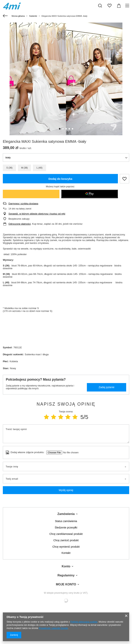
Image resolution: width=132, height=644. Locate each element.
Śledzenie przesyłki (66, 528)
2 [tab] (63, 129)
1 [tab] (60, 129)
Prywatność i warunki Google (53, 628)
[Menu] (128, 6)
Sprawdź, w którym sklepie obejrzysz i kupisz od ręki (37, 214)
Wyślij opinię (66, 490)
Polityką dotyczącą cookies (84, 622)
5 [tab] (72, 129)
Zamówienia (66, 514)
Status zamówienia (66, 521)
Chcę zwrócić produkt (66, 540)
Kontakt (66, 553)
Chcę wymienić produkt (66, 547)
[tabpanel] (66, 79)
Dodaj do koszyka (60, 179)
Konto (66, 566)
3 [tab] (66, 129)
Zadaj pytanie (106, 387)
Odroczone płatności (20, 224)
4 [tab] (69, 129)
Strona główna (18, 16)
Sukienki (33, 16)
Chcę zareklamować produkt (66, 534)
